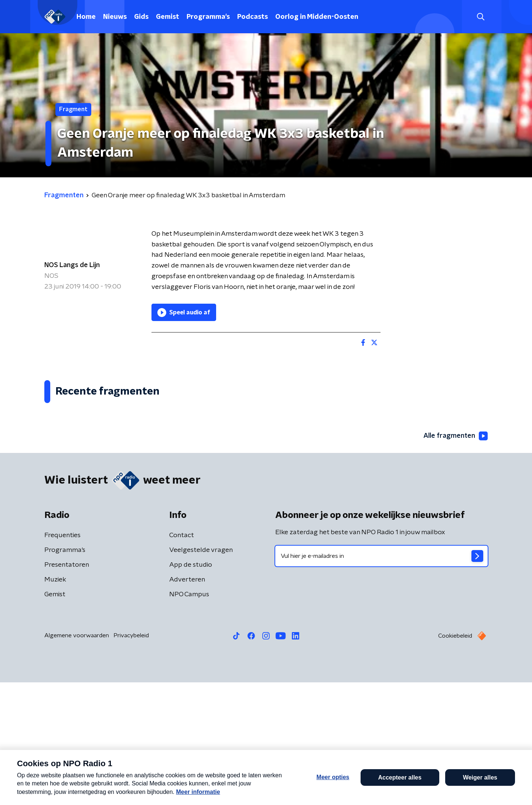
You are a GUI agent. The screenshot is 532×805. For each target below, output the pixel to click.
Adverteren (187, 702)
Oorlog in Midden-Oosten (317, 17)
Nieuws (115, 17)
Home (86, 17)
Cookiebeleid (455, 758)
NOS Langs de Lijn (72, 265)
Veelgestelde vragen (201, 673)
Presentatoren (67, 688)
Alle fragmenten (456, 559)
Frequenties (62, 658)
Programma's (208, 17)
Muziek (55, 702)
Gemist (168, 17)
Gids (141, 17)
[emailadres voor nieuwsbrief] (381, 679)
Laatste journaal (420, 789)
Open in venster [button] (499, 789)
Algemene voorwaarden (77, 758)
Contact (182, 658)
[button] (239, 789)
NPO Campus (189, 717)
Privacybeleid (131, 758)
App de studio (191, 688)
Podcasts (253, 17)
